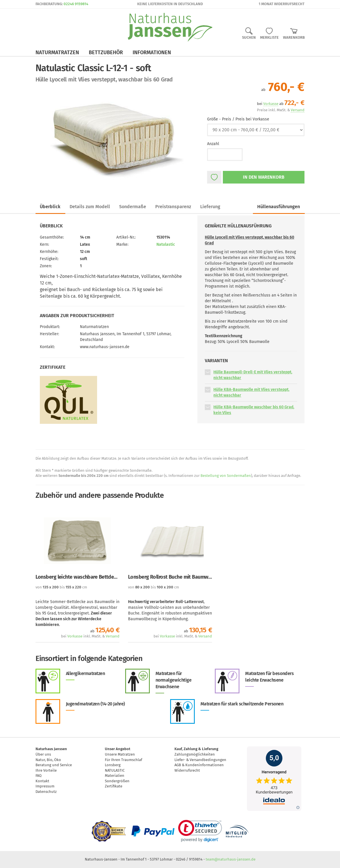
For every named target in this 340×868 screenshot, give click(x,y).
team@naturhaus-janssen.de (231, 859)
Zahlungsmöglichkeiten (195, 754)
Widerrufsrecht (187, 770)
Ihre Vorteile (46, 770)
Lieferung (210, 207)
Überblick (50, 207)
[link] (200, 831)
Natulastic (166, 244)
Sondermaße (133, 207)
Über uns (43, 754)
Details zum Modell (90, 207)
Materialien (115, 776)
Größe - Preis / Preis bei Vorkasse (238, 119)
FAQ (39, 776)
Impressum (45, 786)
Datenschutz (46, 792)
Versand (113, 636)
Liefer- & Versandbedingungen (200, 760)
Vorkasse (75, 636)
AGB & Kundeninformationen (199, 765)
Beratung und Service (54, 765)
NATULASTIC (115, 770)
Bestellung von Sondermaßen (226, 476)
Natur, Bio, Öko (48, 760)
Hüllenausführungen (279, 207)
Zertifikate (114, 786)
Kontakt (42, 781)
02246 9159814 (76, 4)
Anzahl (213, 144)
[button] (208, 372)
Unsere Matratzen (120, 754)
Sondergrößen (117, 781)
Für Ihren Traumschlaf (123, 760)
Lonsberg (113, 765)
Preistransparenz (173, 207)
